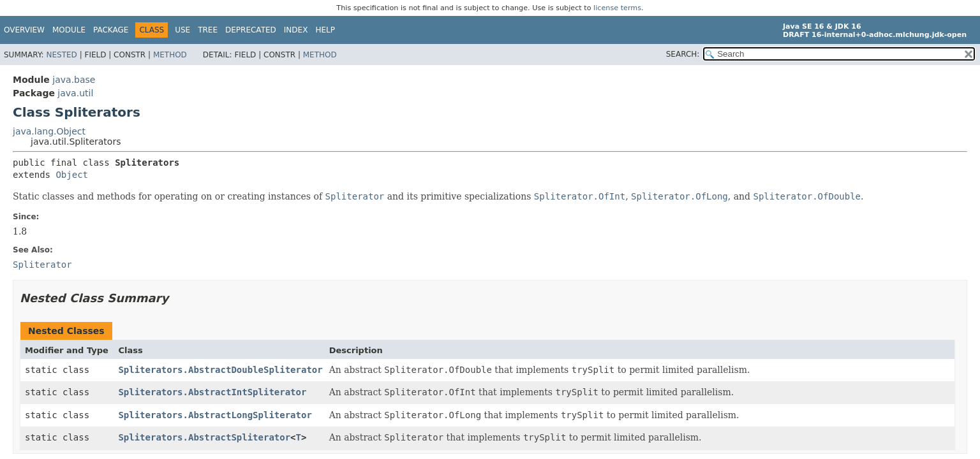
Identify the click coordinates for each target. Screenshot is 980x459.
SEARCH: (683, 54)
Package (111, 30)
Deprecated (251, 30)
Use (182, 30)
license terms (617, 8)
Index (296, 30)
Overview (24, 30)
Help (325, 30)
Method (170, 55)
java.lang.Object (49, 131)
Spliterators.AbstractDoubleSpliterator (220, 370)
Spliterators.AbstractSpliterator (204, 437)
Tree (208, 30)
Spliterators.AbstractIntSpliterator (212, 392)
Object (72, 175)
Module (69, 30)
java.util (75, 93)
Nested (61, 55)
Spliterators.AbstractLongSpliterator (215, 415)
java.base (74, 80)
